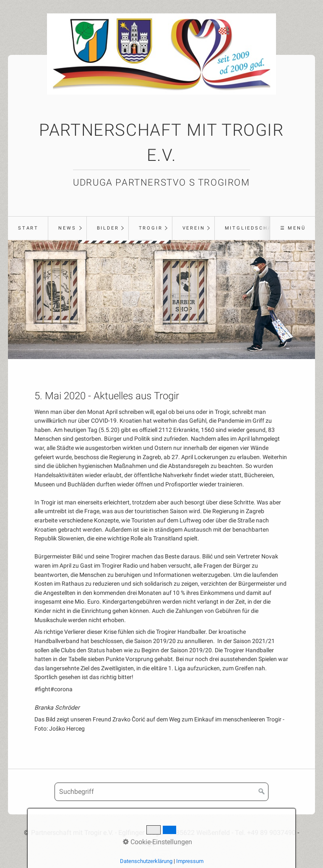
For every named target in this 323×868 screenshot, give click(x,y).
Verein (194, 228)
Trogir (151, 228)
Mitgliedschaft (252, 228)
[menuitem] (28, 228)
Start (28, 228)
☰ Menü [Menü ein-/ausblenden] (293, 228)
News (67, 228)
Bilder (108, 228)
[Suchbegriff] (161, 792)
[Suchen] (262, 792)
